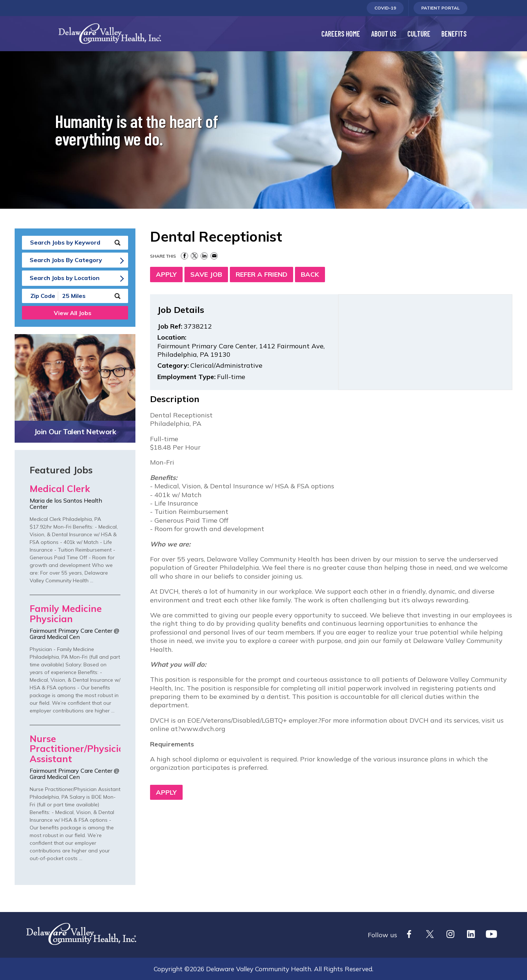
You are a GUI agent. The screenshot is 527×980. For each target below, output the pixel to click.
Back (310, 274)
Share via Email (214, 256)
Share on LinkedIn (204, 256)
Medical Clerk (60, 489)
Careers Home (341, 34)
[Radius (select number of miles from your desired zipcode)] (83, 296)
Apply (166, 274)
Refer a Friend (261, 274)
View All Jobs (73, 313)
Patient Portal (440, 10)
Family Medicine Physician (66, 614)
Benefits (454, 34)
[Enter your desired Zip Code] (40, 296)
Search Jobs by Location (65, 278)
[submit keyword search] (117, 243)
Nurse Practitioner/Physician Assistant (75, 749)
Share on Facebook (184, 256)
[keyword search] (75, 243)
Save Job (206, 274)
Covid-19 (385, 10)
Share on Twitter (194, 256)
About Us (384, 34)
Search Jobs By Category (66, 260)
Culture (419, 34)
